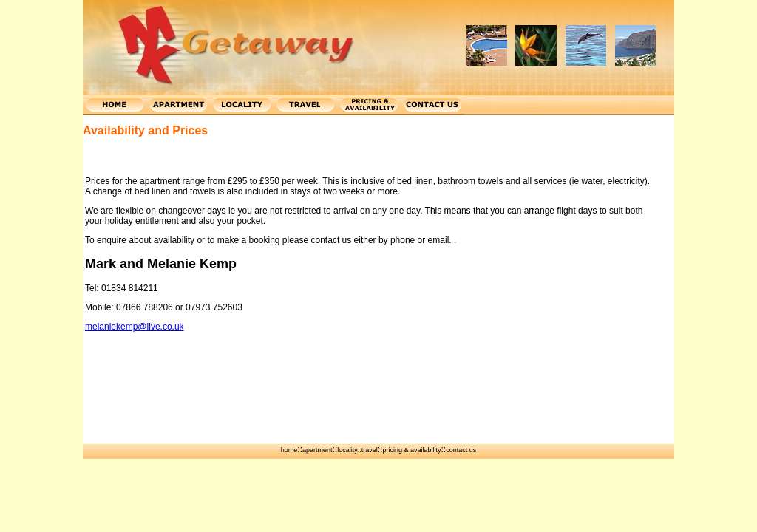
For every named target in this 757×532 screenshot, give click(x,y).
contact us (461, 450)
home (289, 450)
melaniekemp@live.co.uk (135, 327)
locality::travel (357, 450)
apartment (318, 450)
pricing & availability (411, 450)
